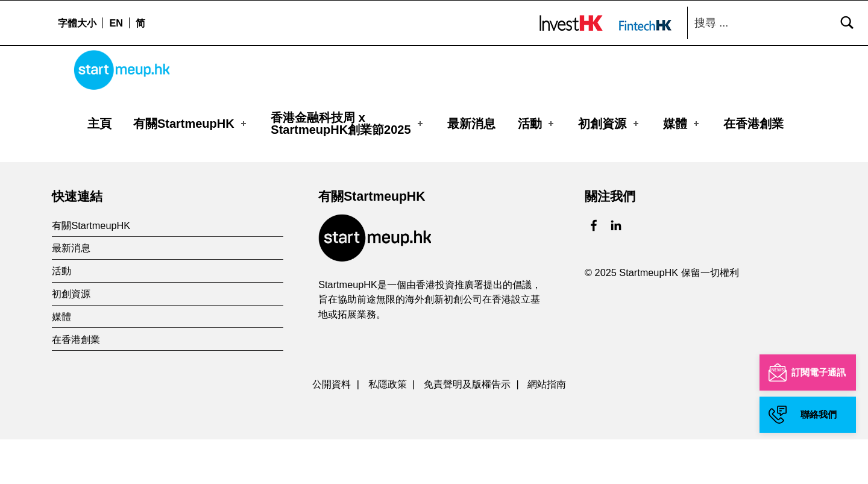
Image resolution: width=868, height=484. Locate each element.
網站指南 (547, 428)
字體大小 (77, 23)
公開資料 (332, 428)
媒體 (682, 124)
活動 (537, 124)
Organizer (110, 165)
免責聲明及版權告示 (467, 428)
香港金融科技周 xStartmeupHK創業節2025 (348, 124)
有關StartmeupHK (191, 124)
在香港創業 (753, 124)
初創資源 (609, 124)
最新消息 (471, 124)
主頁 (99, 124)
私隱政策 (388, 428)
